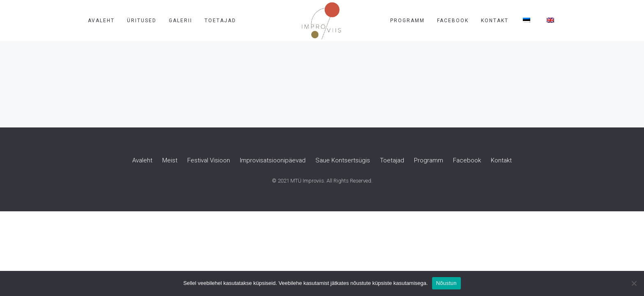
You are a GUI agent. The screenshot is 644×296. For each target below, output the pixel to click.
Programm (407, 21)
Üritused (142, 21)
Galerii (181, 21)
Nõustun (446, 283)
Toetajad (220, 21)
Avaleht (101, 21)
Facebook (453, 21)
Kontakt (495, 21)
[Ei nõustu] (634, 283)
